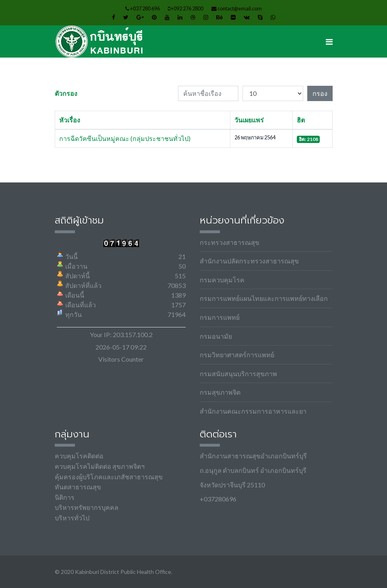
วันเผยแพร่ (249, 120)
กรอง (320, 93)
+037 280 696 (145, 9)
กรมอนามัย (216, 336)
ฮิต (301, 120)
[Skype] (260, 17)
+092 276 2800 (187, 9)
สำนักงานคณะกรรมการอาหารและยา (253, 411)
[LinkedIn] (180, 17)
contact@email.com (240, 9)
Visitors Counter (121, 359)
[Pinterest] (154, 17)
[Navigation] (329, 41)
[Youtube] (167, 17)
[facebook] (114, 17)
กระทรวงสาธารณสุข (230, 242)
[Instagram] (206, 17)
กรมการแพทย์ (220, 317)
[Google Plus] (140, 17)
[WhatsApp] (273, 17)
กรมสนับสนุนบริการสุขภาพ (238, 374)
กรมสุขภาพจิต (220, 392)
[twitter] (126, 17)
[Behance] (219, 17)
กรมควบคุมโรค (222, 280)
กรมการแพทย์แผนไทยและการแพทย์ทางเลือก (264, 298)
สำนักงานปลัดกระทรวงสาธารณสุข (249, 261)
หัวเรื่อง (70, 120)
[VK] (247, 17)
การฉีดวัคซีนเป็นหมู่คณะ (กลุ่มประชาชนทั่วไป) (125, 138)
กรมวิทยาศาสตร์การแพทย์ (237, 355)
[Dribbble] (193, 17)
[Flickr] (233, 17)
